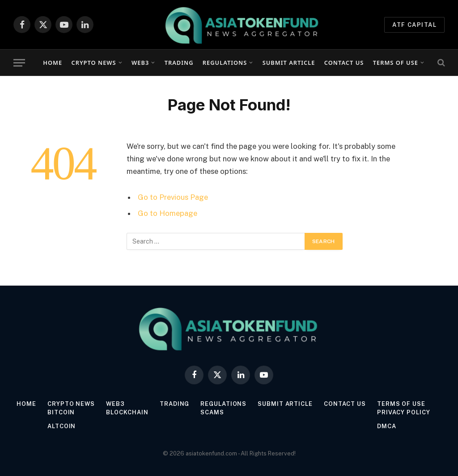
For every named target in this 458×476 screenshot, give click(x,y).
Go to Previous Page (173, 197)
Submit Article (289, 63)
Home (53, 63)
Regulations (225, 63)
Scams (213, 412)
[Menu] (19, 63)
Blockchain (127, 412)
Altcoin (61, 426)
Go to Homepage (168, 213)
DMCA (387, 426)
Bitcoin (61, 412)
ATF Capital (414, 25)
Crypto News (93, 63)
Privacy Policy (404, 412)
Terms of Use (396, 63)
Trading (179, 63)
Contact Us (344, 63)
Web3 (140, 63)
